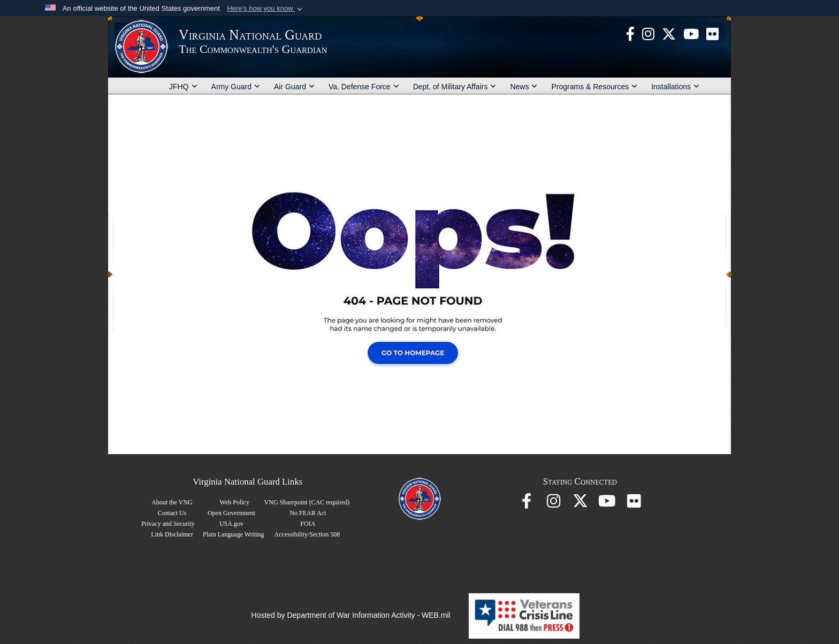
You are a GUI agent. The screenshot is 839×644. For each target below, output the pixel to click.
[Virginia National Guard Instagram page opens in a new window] (648, 33)
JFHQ (183, 87)
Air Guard (294, 87)
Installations (675, 87)
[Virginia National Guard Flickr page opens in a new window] (712, 33)
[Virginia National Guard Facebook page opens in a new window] (630, 33)
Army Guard (236, 87)
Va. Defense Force (364, 87)
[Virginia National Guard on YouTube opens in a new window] (691, 33)
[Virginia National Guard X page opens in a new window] (669, 33)
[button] (266, 9)
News (524, 87)
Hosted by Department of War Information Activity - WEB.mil (351, 615)
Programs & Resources (594, 87)
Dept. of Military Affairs (455, 87)
